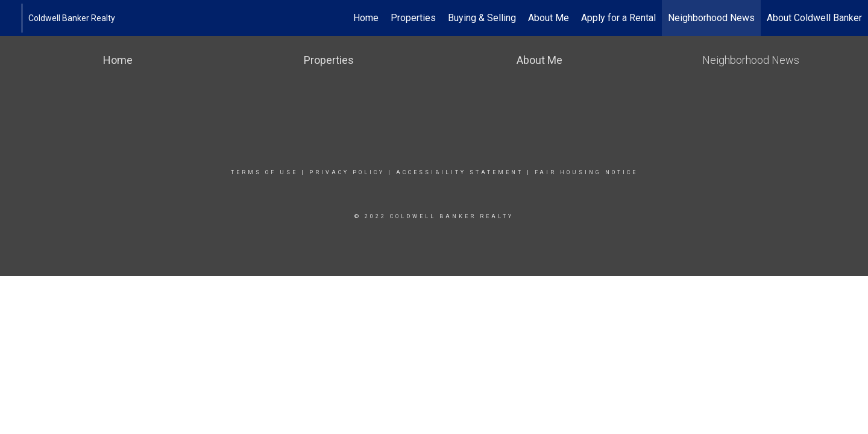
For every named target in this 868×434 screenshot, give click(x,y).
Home (366, 18)
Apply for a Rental (618, 18)
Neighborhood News (711, 18)
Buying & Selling (482, 18)
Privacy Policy (347, 172)
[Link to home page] (15, 18)
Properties (413, 18)
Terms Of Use (264, 172)
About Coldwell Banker (814, 18)
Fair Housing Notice (586, 172)
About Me (549, 18)
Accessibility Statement (460, 172)
